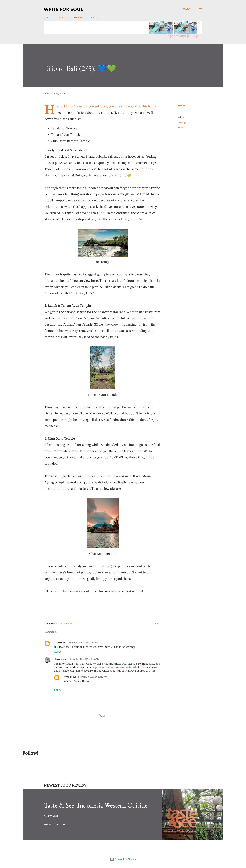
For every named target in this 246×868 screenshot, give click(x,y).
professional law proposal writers (114, 667)
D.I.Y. (46, 17)
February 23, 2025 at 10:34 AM (83, 643)
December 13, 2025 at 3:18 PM (84, 659)
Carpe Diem (60, 643)
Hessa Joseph (60, 659)
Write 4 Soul (70, 677)
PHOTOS (182, 123)
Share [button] (182, 106)
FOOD (61, 17)
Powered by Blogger (123, 859)
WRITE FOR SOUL (64, 9)
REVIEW (78, 17)
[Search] (187, 9)
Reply (57, 652)
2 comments (61, 824)
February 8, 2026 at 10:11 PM (93, 677)
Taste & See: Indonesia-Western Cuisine (96, 805)
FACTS (94, 17)
